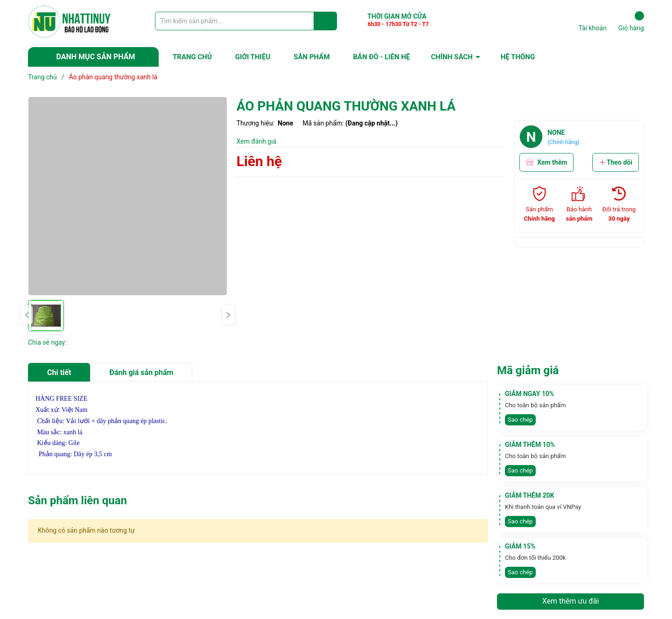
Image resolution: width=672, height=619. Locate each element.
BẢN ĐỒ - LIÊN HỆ (382, 57)
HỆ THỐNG (518, 57)
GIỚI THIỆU (253, 57)
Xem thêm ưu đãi (571, 601)
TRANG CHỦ (192, 57)
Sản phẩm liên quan (77, 501)
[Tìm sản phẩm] (246, 21)
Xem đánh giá (257, 141)
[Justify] (325, 21)
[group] (128, 196)
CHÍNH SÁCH (451, 57)
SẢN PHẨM (311, 57)
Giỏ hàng (631, 21)
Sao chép (520, 420)
